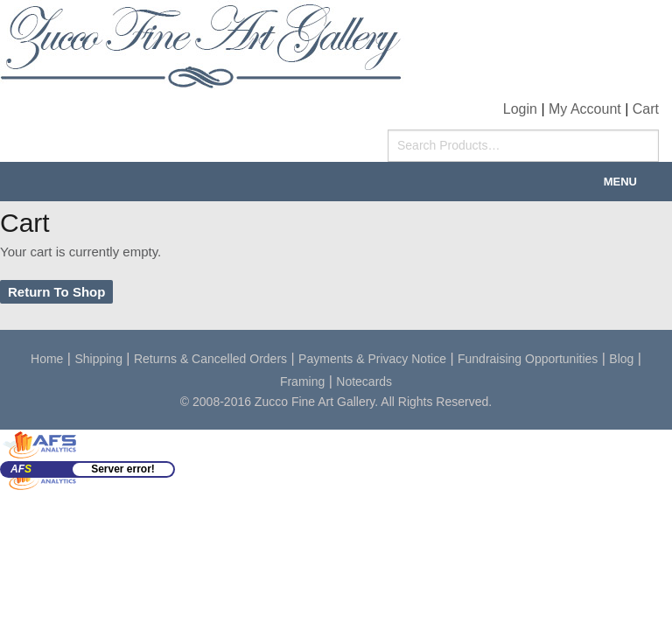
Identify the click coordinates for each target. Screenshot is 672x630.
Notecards (364, 381)
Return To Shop (56, 292)
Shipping (98, 359)
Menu (620, 182)
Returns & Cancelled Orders (210, 359)
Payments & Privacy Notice (372, 359)
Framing (302, 381)
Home (47, 359)
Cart (646, 109)
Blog (621, 359)
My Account (585, 109)
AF (21, 469)
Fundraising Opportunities (528, 359)
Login (520, 109)
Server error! (123, 469)
